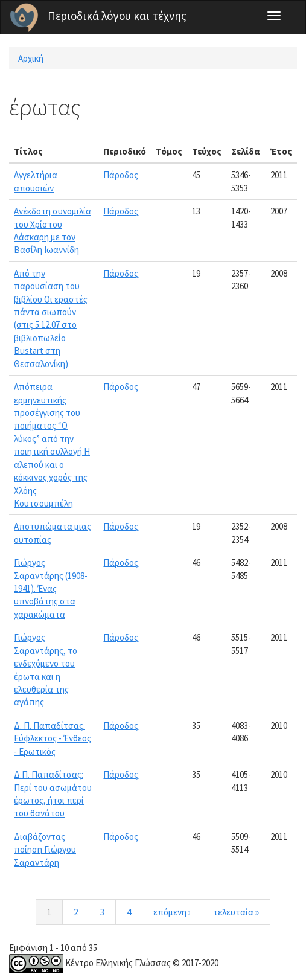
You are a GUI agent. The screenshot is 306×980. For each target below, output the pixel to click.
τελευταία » (236, 912)
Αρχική (31, 58)
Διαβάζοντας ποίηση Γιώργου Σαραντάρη (45, 850)
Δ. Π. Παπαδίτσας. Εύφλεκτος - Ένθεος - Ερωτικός (53, 738)
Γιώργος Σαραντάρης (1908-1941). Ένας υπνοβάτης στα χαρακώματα (51, 588)
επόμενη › (172, 912)
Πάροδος (121, 175)
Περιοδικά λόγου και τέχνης (117, 16)
